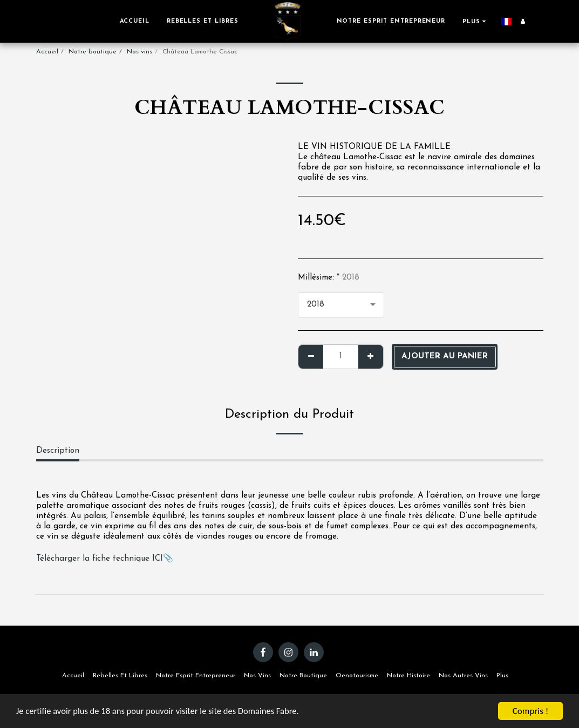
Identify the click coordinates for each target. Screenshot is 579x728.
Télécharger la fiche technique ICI (100, 559)
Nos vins (139, 52)
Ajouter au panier (445, 356)
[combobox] (341, 305)
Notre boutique (93, 52)
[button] (532, 21)
